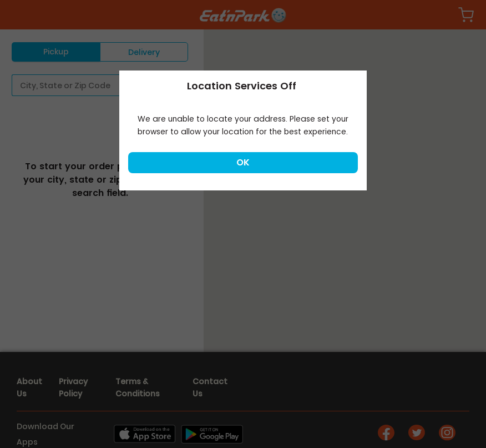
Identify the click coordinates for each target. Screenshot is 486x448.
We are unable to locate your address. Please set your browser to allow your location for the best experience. (243, 125)
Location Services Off (242, 86)
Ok (243, 162)
